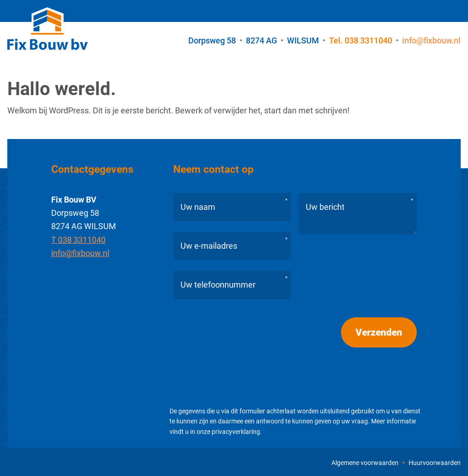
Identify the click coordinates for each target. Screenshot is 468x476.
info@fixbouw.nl (80, 253)
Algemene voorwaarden (365, 463)
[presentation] (243, 359)
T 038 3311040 (78, 240)
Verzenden (379, 332)
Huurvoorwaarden (435, 463)
